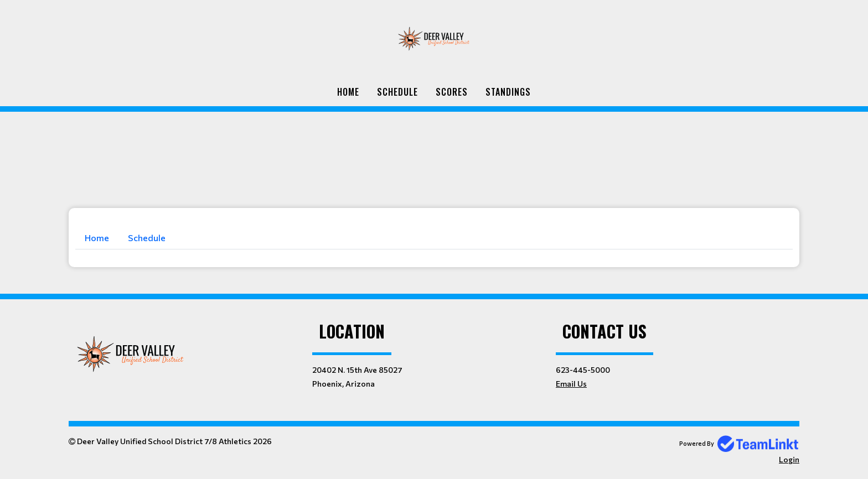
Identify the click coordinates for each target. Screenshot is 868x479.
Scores (452, 92)
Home (348, 92)
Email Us (571, 384)
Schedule (397, 92)
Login (789, 459)
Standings (508, 92)
